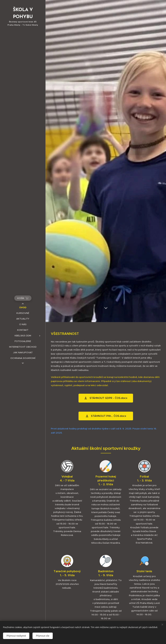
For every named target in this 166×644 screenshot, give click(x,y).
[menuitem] (23, 307)
